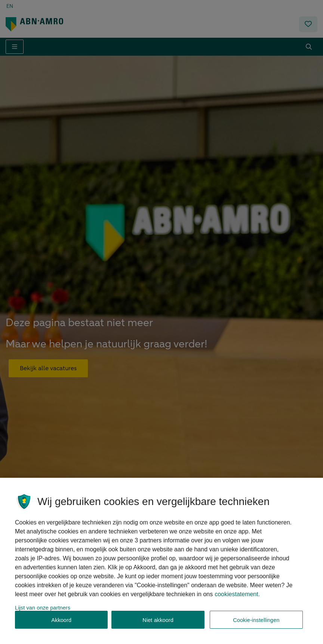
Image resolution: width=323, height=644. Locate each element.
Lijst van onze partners (43, 610)
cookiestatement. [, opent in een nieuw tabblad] (237, 596)
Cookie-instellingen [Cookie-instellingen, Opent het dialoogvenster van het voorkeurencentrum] (256, 622)
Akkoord (61, 622)
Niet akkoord (158, 622)
